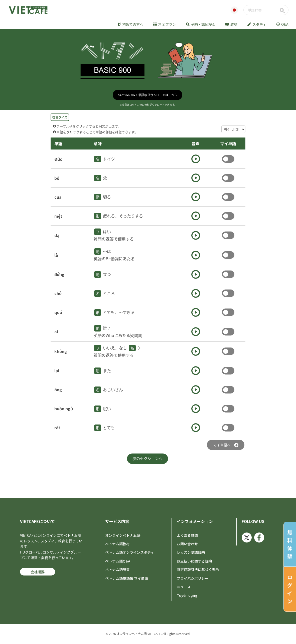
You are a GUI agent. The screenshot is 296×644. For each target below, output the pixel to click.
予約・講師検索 (201, 24)
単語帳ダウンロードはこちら (147, 95)
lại (57, 370)
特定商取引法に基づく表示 (198, 569)
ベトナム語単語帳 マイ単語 (127, 578)
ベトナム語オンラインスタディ (130, 552)
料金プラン (165, 24)
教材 (231, 24)
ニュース (184, 587)
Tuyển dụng (187, 595)
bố (57, 178)
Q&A (282, 24)
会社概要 (38, 572)
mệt (58, 216)
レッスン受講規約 (191, 552)
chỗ (58, 293)
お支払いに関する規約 (194, 561)
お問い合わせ (187, 544)
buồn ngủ (64, 408)
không (61, 351)
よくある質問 (187, 535)
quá (58, 312)
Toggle (228, 159)
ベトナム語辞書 (117, 569)
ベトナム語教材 (117, 544)
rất (57, 427)
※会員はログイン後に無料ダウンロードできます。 (148, 105)
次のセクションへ (147, 458)
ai (56, 331)
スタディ (257, 24)
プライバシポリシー (193, 578)
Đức (58, 159)
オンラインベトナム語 (123, 535)
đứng (59, 274)
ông (58, 389)
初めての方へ (130, 24)
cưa (58, 197)
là (56, 255)
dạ (57, 235)
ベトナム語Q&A (118, 561)
